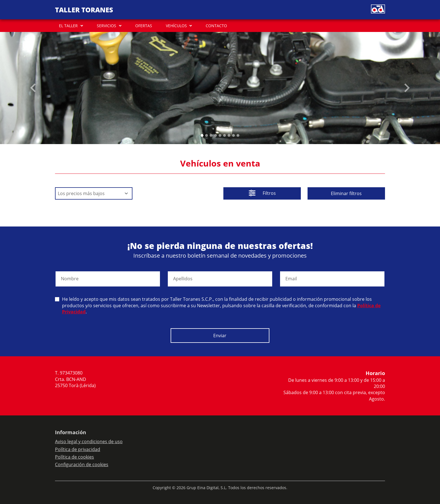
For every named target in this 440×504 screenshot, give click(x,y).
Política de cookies (75, 457)
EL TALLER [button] (68, 26)
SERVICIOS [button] (106, 26)
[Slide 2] (211, 135)
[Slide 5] (224, 135)
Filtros (262, 194)
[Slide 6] (229, 135)
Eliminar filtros (346, 193)
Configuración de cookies (82, 464)
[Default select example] (94, 193)
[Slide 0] (202, 135)
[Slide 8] (238, 135)
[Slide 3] (216, 135)
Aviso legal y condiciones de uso (89, 441)
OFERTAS (144, 26)
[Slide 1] (207, 135)
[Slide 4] (220, 135)
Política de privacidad (78, 449)
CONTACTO (216, 26)
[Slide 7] (233, 135)
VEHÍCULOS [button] (176, 26)
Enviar (220, 336)
